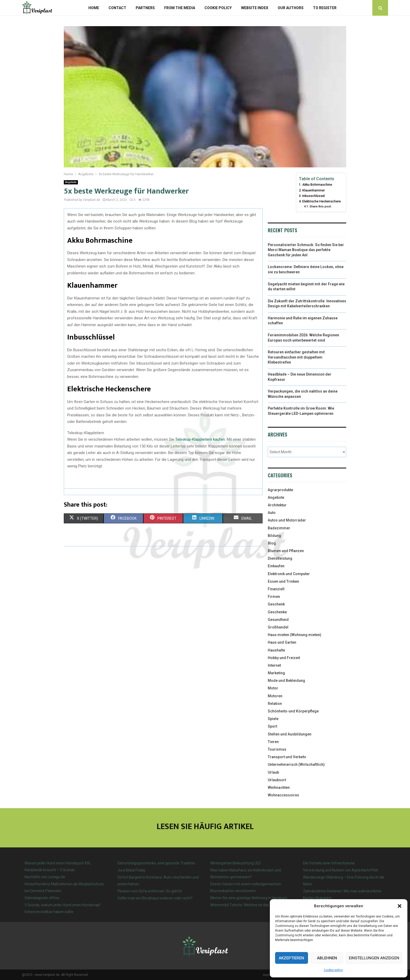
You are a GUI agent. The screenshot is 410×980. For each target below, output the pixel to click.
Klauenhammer (314, 190)
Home (94, 8)
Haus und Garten (282, 642)
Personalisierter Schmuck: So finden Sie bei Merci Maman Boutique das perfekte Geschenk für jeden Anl (306, 250)
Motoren (275, 696)
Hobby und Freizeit (284, 658)
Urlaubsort (277, 780)
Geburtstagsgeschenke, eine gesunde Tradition (156, 863)
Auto (272, 513)
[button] (400, 906)
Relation (275, 704)
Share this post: (321, 206)
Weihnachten (279, 788)
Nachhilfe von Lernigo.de (45, 877)
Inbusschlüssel (314, 196)
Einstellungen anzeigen (374, 958)
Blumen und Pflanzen (286, 551)
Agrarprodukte (280, 490)
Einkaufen (276, 566)
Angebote (71, 182)
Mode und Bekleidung (286, 681)
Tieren (273, 742)
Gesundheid (278, 620)
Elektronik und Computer (289, 574)
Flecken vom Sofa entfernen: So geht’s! (150, 891)
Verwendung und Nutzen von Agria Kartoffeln (341, 870)
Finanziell (276, 589)
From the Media (180, 8)
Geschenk (276, 604)
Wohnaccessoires (283, 795)
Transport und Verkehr (287, 757)
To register (325, 8)
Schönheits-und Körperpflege (293, 711)
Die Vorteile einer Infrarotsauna (329, 863)
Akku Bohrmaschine (317, 185)
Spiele (273, 719)
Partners (145, 8)
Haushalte (276, 650)
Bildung (274, 536)
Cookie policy (333, 970)
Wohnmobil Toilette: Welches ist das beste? (246, 905)
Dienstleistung (280, 558)
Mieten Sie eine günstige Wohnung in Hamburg (249, 898)
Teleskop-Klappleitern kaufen (200, 439)
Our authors (291, 8)
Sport (272, 726)
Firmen (274, 597)
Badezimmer (279, 528)
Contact (117, 8)
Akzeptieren (291, 958)
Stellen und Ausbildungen (290, 734)
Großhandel (278, 627)
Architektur (277, 505)
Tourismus (277, 749)
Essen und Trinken (283, 581)
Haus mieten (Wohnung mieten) (295, 635)
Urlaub (273, 772)
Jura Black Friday (131, 870)
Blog (272, 543)
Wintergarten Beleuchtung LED (235, 863)
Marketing (276, 673)
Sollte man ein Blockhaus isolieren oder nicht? (155, 898)
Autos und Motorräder (287, 520)
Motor (273, 688)
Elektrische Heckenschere (321, 201)
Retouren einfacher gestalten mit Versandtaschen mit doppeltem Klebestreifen (296, 357)
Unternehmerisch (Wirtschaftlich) (296, 764)
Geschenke (277, 612)
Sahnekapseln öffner (42, 898)
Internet (274, 665)
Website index (255, 8)
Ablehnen (327, 958)
